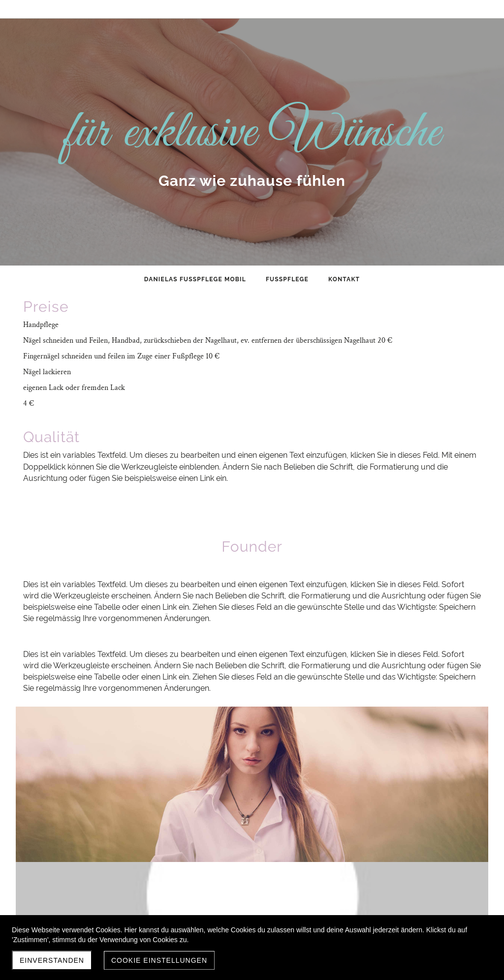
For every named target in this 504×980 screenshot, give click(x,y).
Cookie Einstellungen (159, 960)
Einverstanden (52, 960)
